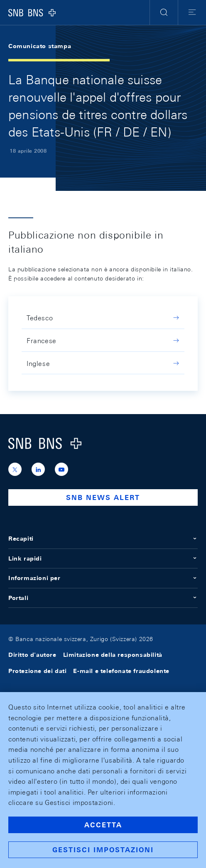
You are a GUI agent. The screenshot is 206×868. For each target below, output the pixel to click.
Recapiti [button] (103, 539)
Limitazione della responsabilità (113, 655)
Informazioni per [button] (103, 578)
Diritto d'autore (32, 655)
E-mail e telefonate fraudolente (121, 671)
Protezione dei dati (37, 671)
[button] (164, 12)
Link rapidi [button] (103, 558)
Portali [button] (103, 598)
